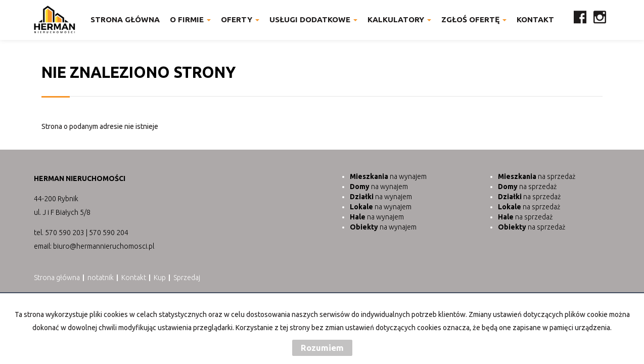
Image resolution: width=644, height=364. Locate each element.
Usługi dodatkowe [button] (313, 19)
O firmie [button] (190, 19)
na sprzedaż (537, 176)
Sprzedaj (187, 278)
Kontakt (535, 19)
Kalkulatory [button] (399, 19)
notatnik (101, 278)
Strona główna (125, 19)
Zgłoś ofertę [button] (474, 19)
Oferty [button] (240, 19)
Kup (160, 278)
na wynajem (388, 176)
